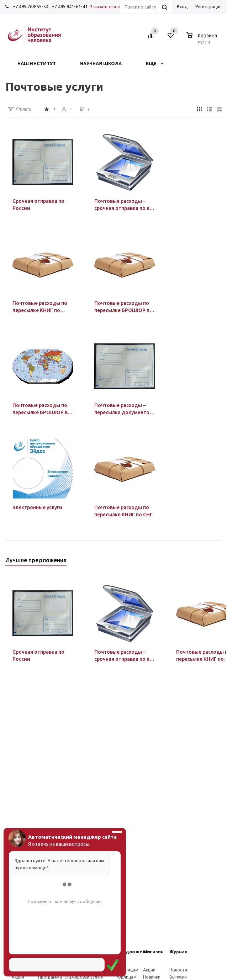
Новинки (152, 977)
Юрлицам (127, 977)
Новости (178, 970)
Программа (50, 977)
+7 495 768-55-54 (30, 6)
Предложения (134, 952)
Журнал (178, 952)
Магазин (153, 952)
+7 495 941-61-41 (70, 6)
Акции (18, 977)
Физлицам (128, 970)
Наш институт (37, 63)
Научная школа (101, 63)
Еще (155, 63)
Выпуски (178, 977)
